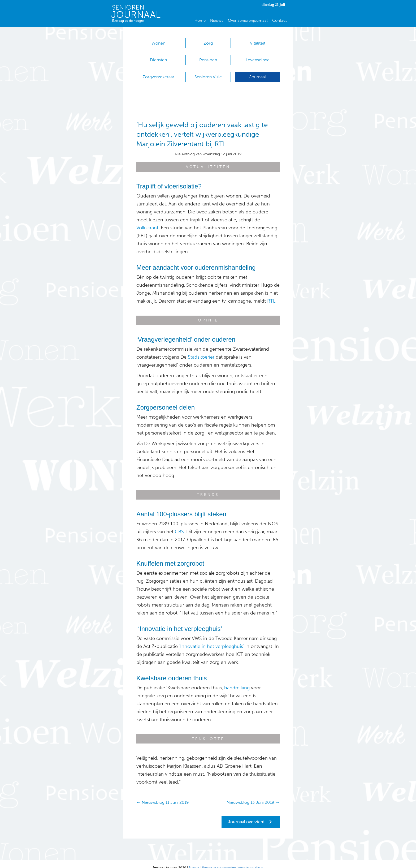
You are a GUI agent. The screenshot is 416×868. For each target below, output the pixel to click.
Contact (279, 20)
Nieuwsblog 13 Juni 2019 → (253, 795)
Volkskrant (147, 220)
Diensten (158, 57)
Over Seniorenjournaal (248, 20)
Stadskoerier (201, 350)
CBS (179, 524)
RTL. (272, 294)
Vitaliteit (258, 43)
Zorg (208, 43)
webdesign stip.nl (251, 860)
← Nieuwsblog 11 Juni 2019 (163, 795)
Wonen (158, 43)
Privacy (194, 860)
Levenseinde (258, 57)
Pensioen (208, 57)
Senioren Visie (208, 72)
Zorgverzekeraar (158, 72)
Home (200, 20)
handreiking (237, 680)
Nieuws (217, 20)
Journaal (258, 72)
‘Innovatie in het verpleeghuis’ (212, 639)
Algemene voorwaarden (219, 860)
